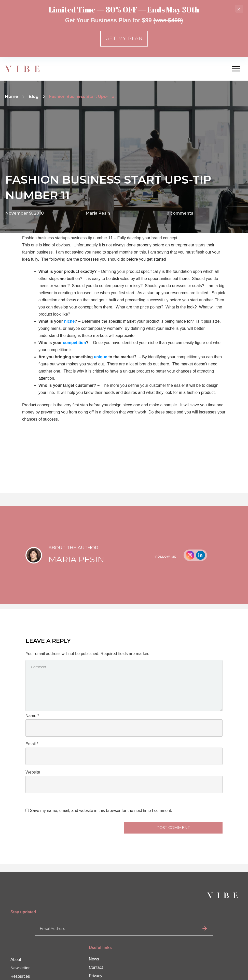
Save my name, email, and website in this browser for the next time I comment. (101, 811)
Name (32, 716)
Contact (96, 967)
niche (69, 321)
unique (101, 357)
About (16, 960)
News (94, 959)
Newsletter (20, 968)
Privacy (95, 976)
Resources (20, 976)
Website (33, 772)
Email (32, 744)
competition (74, 343)
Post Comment (173, 828)
